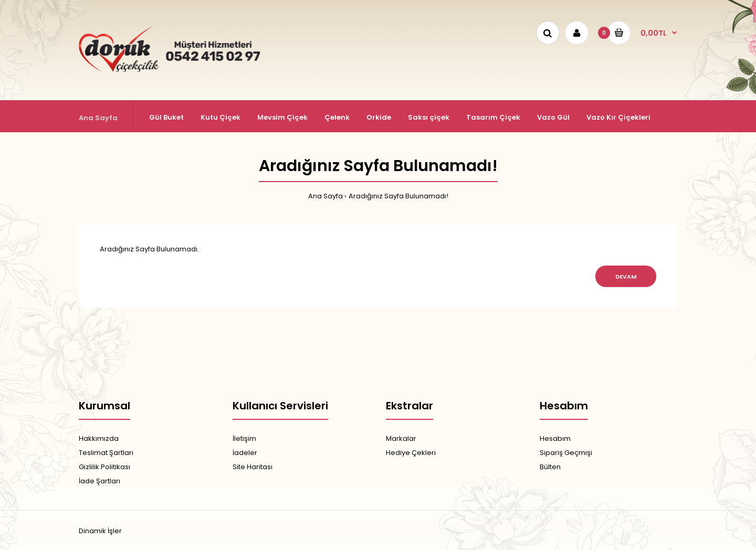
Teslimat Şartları (106, 453)
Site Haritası (253, 467)
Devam (626, 277)
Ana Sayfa (325, 196)
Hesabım (555, 438)
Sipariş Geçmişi (566, 453)
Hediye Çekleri (411, 453)
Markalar (401, 438)
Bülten (550, 467)
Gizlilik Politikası (104, 467)
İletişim (244, 438)
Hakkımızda (99, 438)
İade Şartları (99, 481)
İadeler (245, 453)
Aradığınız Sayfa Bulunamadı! (398, 196)
